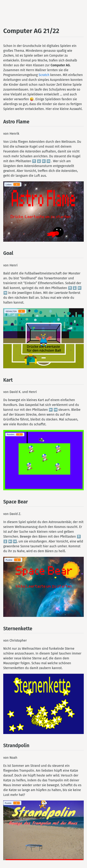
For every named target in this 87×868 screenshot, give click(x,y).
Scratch (44, 75)
